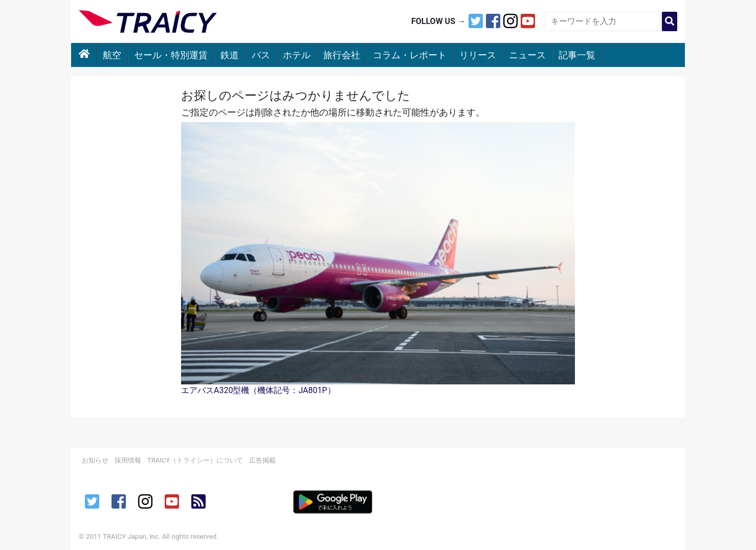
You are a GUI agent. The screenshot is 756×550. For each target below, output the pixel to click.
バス (261, 55)
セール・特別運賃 (171, 55)
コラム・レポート (410, 55)
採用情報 (128, 460)
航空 (112, 55)
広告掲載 (262, 460)
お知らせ (95, 460)
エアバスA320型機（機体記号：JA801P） (258, 390)
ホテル (297, 55)
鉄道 (230, 55)
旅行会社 (342, 55)
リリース (478, 55)
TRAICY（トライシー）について (195, 460)
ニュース (527, 55)
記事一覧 (577, 55)
